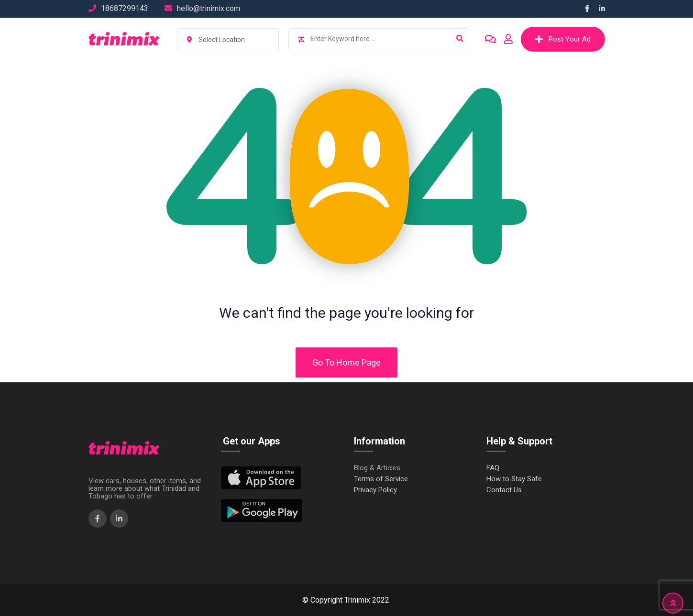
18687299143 (125, 8)
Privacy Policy (375, 490)
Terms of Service (381, 479)
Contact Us (504, 490)
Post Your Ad (563, 39)
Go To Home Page (346, 362)
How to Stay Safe (514, 479)
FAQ (493, 468)
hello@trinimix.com (209, 8)
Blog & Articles (377, 468)
